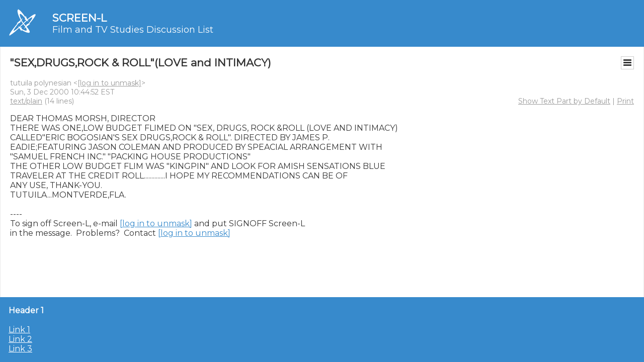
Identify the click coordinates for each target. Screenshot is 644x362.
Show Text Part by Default (564, 101)
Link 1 (19, 330)
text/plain (26, 101)
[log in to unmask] (109, 83)
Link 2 (20, 339)
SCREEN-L (79, 18)
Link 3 (20, 349)
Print (625, 101)
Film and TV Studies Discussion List (133, 30)
